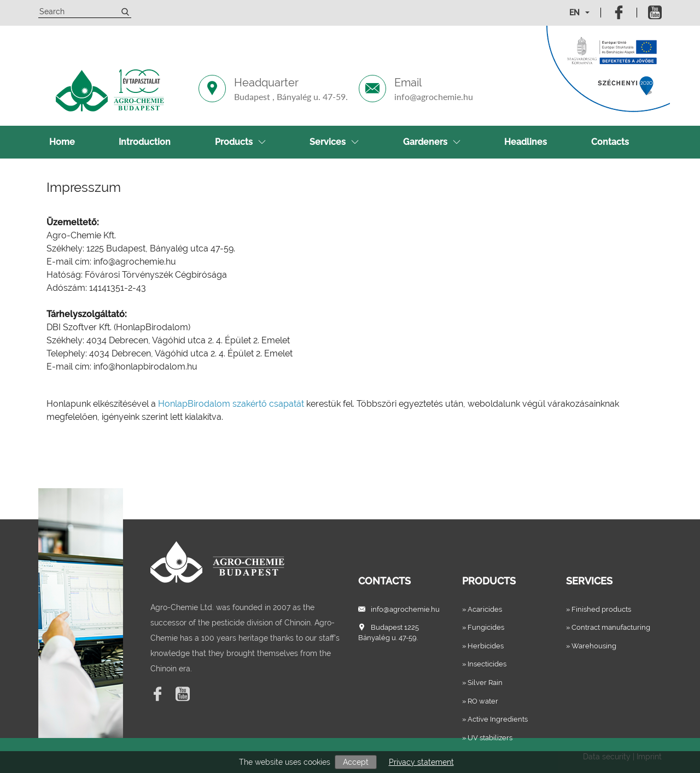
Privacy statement (421, 762)
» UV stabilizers (487, 738)
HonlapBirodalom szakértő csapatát (231, 404)
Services (334, 142)
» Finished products (599, 609)
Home (62, 142)
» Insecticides (484, 664)
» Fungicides (483, 627)
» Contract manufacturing (608, 627)
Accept (356, 762)
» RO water (480, 701)
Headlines (526, 142)
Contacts (610, 142)
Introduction (145, 142)
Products (240, 142)
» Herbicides (483, 646)
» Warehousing (591, 646)
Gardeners (432, 142)
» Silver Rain (482, 683)
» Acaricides (482, 609)
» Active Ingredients (495, 719)
